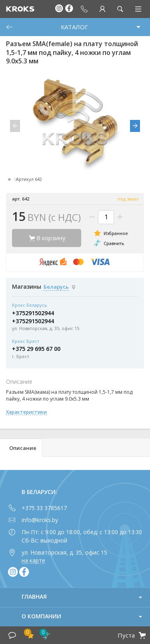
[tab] (21, 448)
